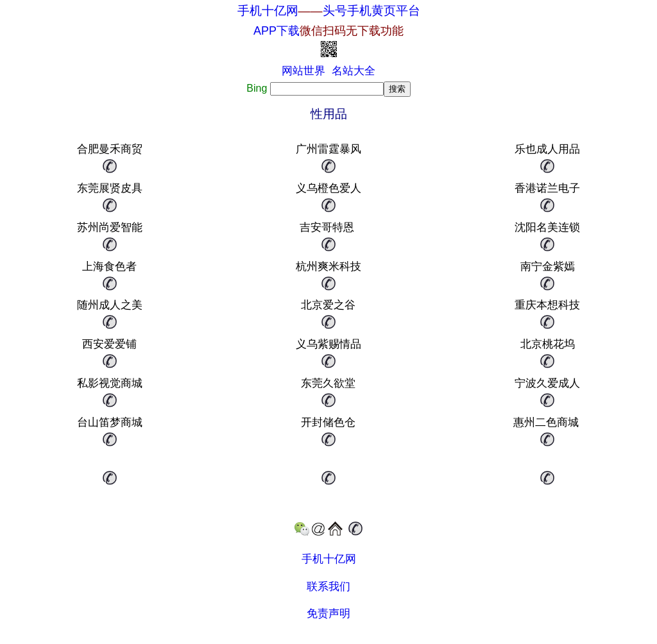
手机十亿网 (268, 11)
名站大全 (354, 71)
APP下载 (328, 31)
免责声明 (328, 614)
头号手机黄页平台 (371, 11)
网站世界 (303, 71)
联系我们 (328, 587)
